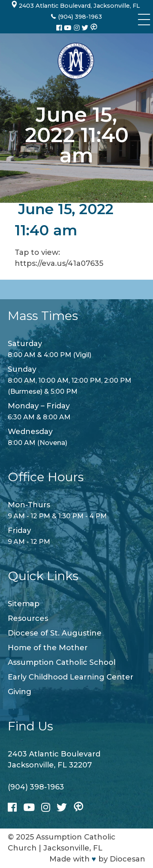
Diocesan (127, 859)
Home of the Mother (48, 648)
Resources (28, 618)
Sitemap (24, 604)
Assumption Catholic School (62, 662)
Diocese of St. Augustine (55, 633)
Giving (20, 692)
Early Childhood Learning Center (71, 677)
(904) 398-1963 (36, 787)
